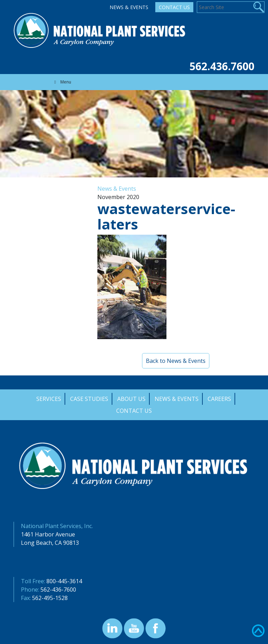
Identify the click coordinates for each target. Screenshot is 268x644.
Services (49, 399)
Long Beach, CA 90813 (50, 543)
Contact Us (174, 7)
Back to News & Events (176, 361)
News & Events (129, 7)
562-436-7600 (58, 590)
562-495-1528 (50, 598)
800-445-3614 (64, 581)
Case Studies (89, 399)
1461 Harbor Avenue (48, 534)
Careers (219, 399)
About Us (131, 399)
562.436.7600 (222, 66)
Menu (62, 82)
